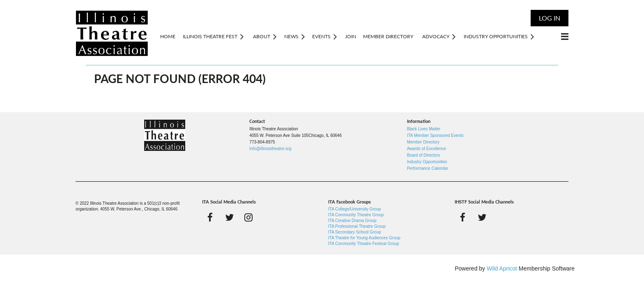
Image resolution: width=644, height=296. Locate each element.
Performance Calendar (428, 168)
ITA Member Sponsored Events (435, 135)
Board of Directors (424, 155)
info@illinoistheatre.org (270, 149)
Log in (550, 18)
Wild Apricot (502, 268)
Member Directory (423, 142)
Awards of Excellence (427, 149)
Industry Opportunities (427, 162)
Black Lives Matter (424, 129)
